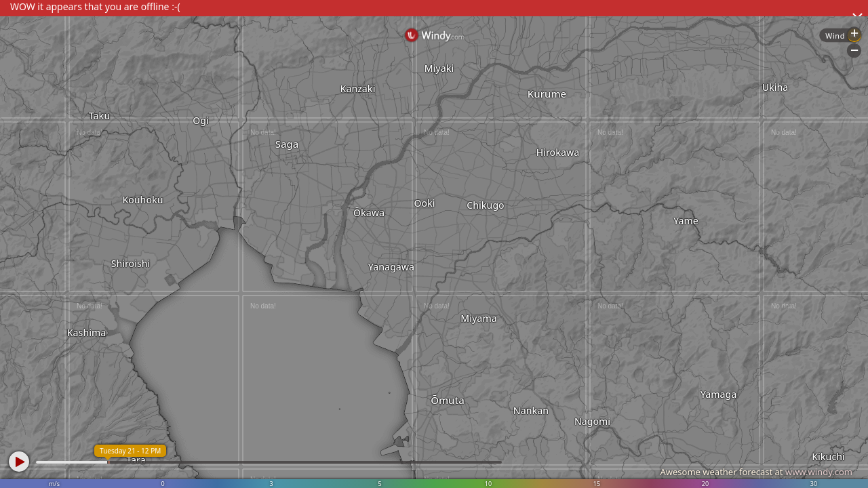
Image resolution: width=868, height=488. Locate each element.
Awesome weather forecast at (756, 472)
